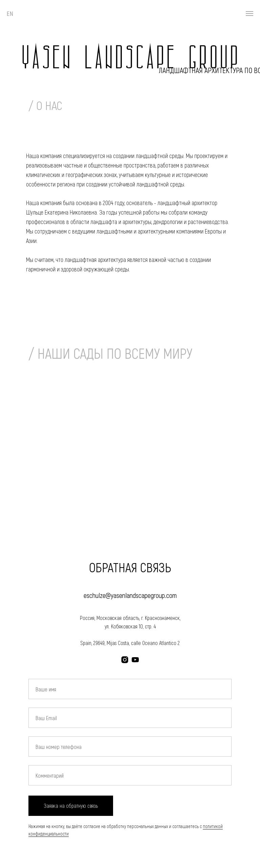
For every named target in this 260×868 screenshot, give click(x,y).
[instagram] (125, 660)
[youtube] (135, 660)
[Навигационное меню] (250, 14)
